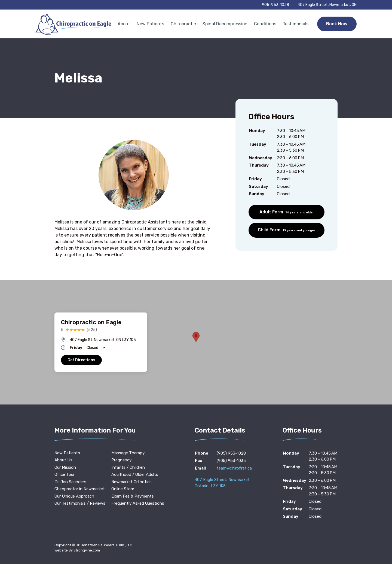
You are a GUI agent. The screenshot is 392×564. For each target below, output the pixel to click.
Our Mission (65, 467)
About (124, 24)
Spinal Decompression (225, 24)
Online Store (123, 489)
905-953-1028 (275, 5)
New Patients (150, 24)
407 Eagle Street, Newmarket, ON (327, 5)
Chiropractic (183, 24)
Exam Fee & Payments (133, 496)
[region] (196, 342)
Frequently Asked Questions (138, 503)
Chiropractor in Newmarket (80, 489)
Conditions (265, 24)
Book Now (337, 24)
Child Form (287, 230)
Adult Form (287, 212)
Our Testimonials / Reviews (80, 503)
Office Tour (65, 474)
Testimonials (296, 24)
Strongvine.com (87, 550)
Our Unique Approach (74, 496)
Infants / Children (128, 467)
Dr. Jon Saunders (70, 482)
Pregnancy (121, 460)
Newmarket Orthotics (131, 482)
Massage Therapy (128, 453)
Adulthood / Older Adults (135, 474)
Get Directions (81, 360)
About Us (63, 460)
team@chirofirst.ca (234, 468)
